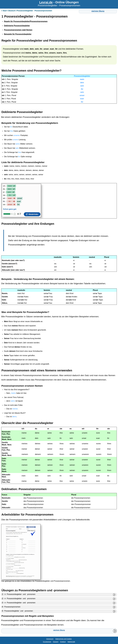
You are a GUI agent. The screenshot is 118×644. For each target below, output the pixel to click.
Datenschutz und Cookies (64, 639)
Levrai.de (46, 2)
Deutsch (56, 642)
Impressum (50, 639)
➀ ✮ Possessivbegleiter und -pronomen (19, 594)
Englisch (63, 642)
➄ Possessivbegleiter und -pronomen (17, 611)
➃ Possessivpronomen (11, 607)
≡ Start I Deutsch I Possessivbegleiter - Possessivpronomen (27, 11)
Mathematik (71, 642)
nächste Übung (98, 11)
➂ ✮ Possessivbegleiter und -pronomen (19, 603)
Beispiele (17, 312)
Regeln (6, 41)
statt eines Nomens (43, 370)
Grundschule (47, 642)
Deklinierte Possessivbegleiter (22, 112)
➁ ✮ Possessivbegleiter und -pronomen (19, 599)
